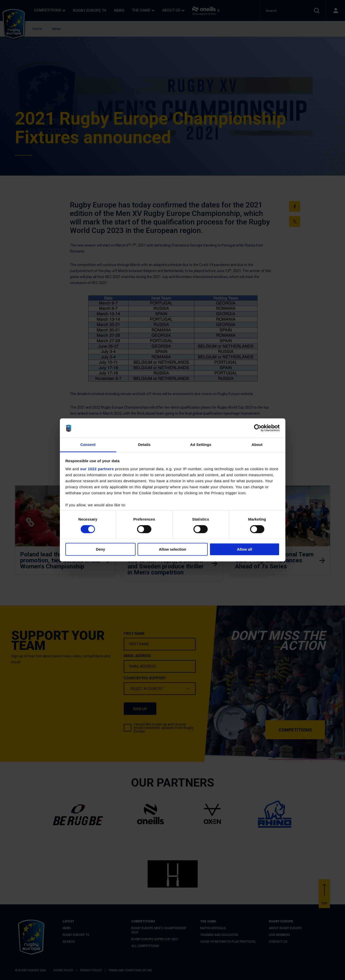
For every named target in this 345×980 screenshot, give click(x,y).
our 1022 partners (97, 469)
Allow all (245, 549)
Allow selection (172, 549)
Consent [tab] (88, 445)
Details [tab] (144, 445)
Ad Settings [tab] (201, 445)
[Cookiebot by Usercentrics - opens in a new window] (258, 428)
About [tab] (257, 445)
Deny (101, 549)
